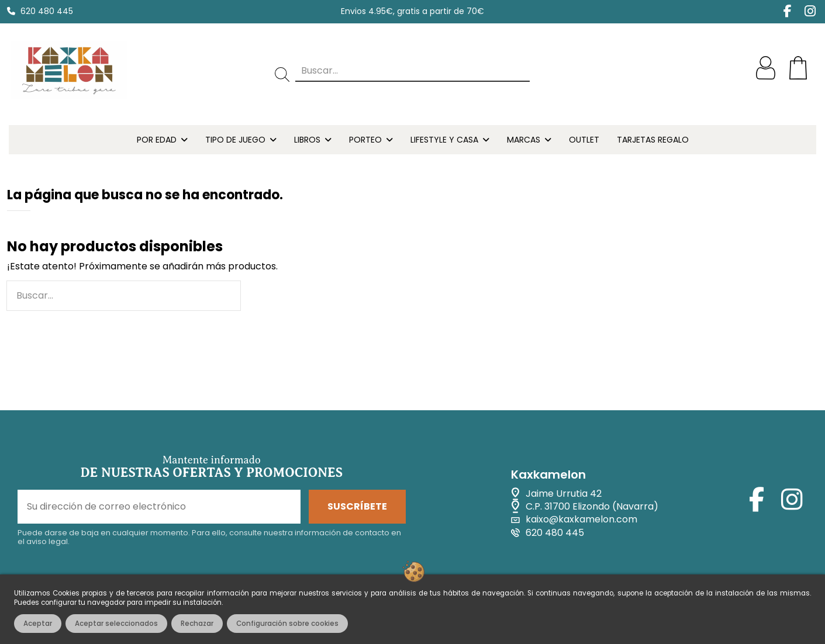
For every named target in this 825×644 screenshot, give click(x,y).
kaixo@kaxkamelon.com (581, 520)
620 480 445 (47, 11)
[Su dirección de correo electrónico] (159, 507)
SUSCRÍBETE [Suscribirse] (357, 506)
